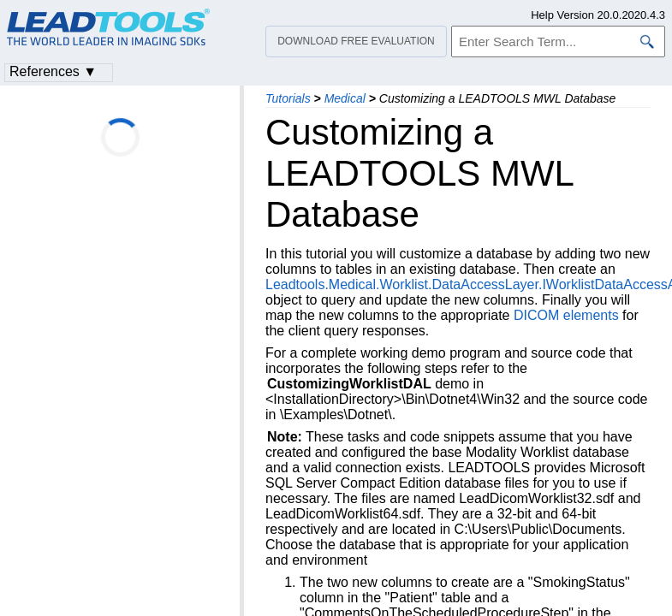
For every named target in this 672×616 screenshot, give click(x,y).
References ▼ (53, 71)
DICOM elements (566, 315)
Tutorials (288, 98)
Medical (345, 98)
